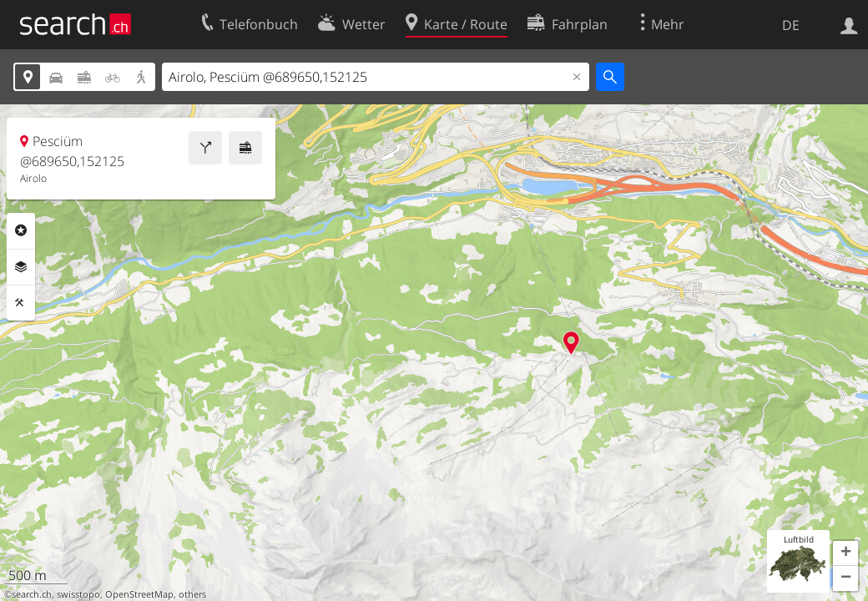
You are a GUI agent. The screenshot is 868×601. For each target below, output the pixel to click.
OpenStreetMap (139, 594)
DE (791, 25)
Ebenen (21, 267)
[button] (845, 553)
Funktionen (21, 303)
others (192, 594)
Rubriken (21, 230)
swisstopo (78, 594)
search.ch (32, 594)
